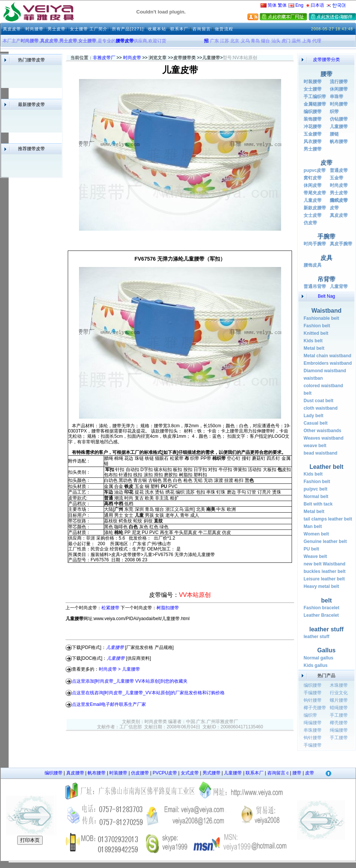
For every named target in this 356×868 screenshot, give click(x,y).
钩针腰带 (313, 700)
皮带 (310, 773)
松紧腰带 (110, 608)
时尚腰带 (34, 29)
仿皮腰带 (140, 773)
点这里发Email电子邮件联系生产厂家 (109, 704)
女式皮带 (190, 773)
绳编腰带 (313, 723)
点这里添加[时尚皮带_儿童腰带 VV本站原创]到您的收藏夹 (130, 681)
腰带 (297, 773)
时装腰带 (118, 773)
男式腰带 (212, 773)
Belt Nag (326, 296)
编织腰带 (313, 685)
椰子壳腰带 (315, 708)
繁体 (282, 5)
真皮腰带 (75, 773)
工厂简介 (98, 29)
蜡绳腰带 (339, 708)
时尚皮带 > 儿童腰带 (119, 669)
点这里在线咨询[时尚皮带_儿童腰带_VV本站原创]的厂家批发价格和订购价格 (148, 693)
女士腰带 (79, 29)
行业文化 (339, 693)
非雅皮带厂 (104, 58)
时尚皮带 (132, 58)
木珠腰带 (339, 685)
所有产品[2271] (128, 29)
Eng (296, 5)
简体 (269, 5)
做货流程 (224, 29)
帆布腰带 (97, 773)
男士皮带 (57, 29)
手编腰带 (313, 693)
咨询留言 (202, 29)
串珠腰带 (313, 730)
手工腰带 (339, 715)
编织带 (310, 715)
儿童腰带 (233, 773)
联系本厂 (179, 29)
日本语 (314, 5)
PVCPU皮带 (165, 773)
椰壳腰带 (339, 723)
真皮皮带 (12, 29)
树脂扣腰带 (168, 608)
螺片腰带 (339, 700)
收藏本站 (157, 29)
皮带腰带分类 (326, 60)
